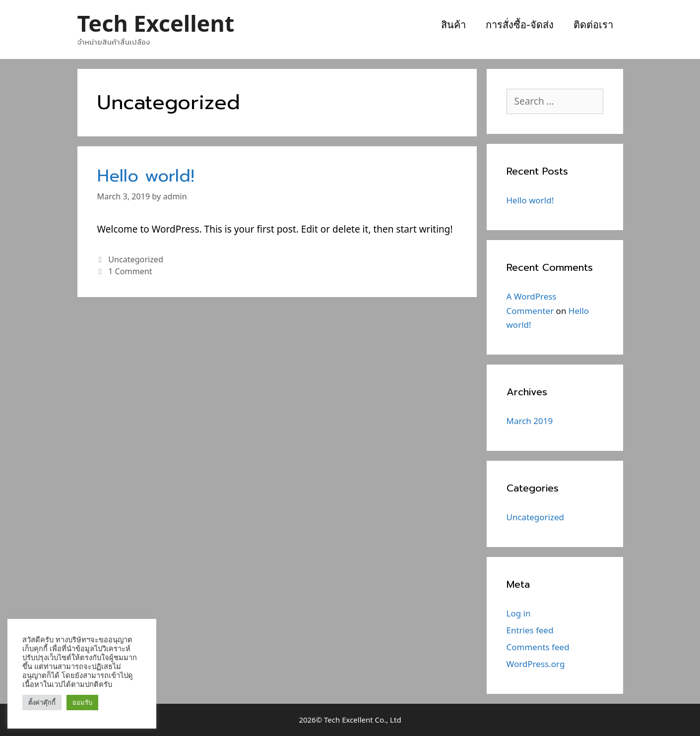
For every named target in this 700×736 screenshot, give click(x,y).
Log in (519, 613)
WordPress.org (536, 664)
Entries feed (530, 630)
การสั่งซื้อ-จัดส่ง (520, 25)
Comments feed (538, 647)
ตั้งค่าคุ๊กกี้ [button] (42, 702)
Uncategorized (136, 259)
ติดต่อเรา (593, 25)
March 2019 (530, 421)
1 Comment (130, 271)
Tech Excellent (156, 23)
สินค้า (453, 25)
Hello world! (146, 176)
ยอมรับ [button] (82, 702)
